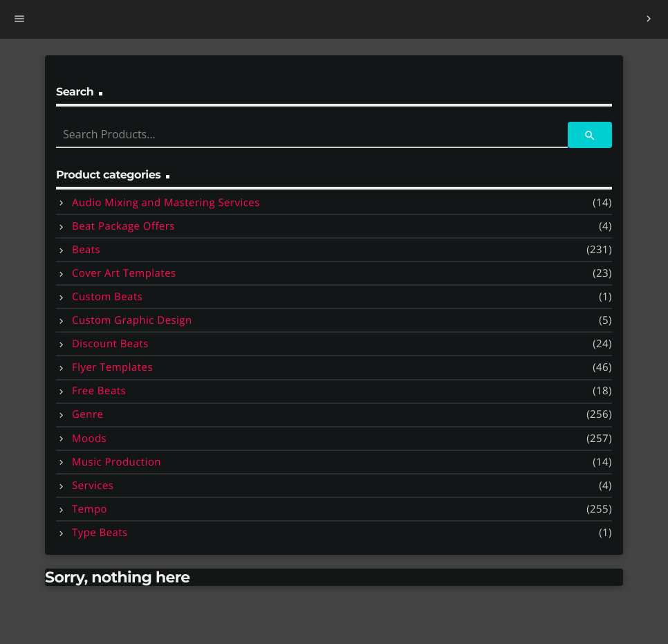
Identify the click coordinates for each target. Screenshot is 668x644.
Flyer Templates (112, 367)
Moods (89, 439)
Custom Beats (107, 297)
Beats (86, 250)
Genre (87, 414)
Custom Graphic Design (132, 320)
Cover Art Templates (124, 273)
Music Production (117, 462)
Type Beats (100, 533)
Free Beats (99, 391)
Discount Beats (110, 344)
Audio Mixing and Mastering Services (166, 203)
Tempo (90, 509)
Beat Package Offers (123, 226)
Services (93, 486)
